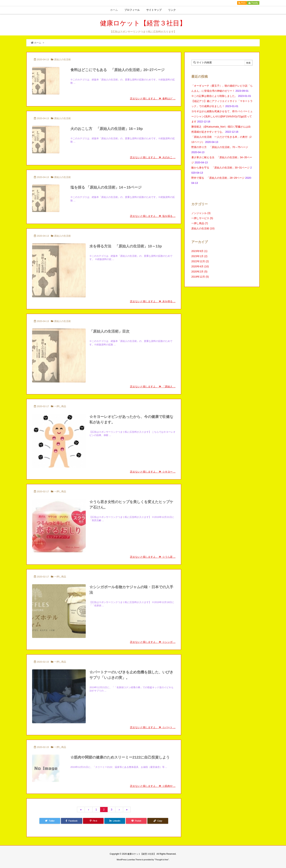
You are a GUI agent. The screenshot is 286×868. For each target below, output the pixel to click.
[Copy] (158, 821)
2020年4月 (200, 266)
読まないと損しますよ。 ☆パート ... (153, 727)
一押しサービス (202, 218)
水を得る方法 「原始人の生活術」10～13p (126, 246)
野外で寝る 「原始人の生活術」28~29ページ (218, 178)
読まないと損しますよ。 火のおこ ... (153, 157)
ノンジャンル (201, 213)
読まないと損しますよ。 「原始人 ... (153, 386)
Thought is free (162, 860)
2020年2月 (199, 272)
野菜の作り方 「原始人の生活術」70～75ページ (221, 147)
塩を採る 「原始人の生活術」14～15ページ (108, 187)
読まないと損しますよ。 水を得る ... (153, 301)
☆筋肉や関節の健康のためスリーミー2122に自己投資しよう (120, 757)
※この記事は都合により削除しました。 (214, 96)
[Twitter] (50, 821)
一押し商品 (60, 406)
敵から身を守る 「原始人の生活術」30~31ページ (220, 168)
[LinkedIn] (115, 821)
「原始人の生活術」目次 (109, 331)
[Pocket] (136, 821)
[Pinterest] (93, 821)
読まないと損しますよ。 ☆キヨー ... (153, 472)
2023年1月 (199, 256)
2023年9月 (199, 251)
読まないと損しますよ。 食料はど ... (153, 98)
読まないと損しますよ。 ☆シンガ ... (153, 642)
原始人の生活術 (62, 59)
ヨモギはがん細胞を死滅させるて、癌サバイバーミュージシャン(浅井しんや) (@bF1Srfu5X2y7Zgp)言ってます (222, 116)
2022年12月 (200, 261)
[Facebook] (72, 821)
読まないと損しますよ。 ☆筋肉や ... (153, 786)
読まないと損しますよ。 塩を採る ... (153, 216)
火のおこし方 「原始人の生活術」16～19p (107, 129)
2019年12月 (200, 277)
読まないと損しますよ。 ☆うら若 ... (153, 557)
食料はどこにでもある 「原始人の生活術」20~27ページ (117, 70)
